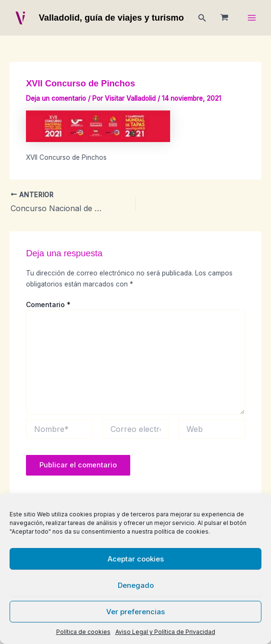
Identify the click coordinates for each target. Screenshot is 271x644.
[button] (202, 18)
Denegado (136, 585)
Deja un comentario (56, 98)
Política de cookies (83, 632)
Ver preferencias (135, 612)
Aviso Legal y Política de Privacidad (165, 632)
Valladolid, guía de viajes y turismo (111, 18)
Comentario (48, 304)
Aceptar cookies (136, 559)
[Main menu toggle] (252, 18)
